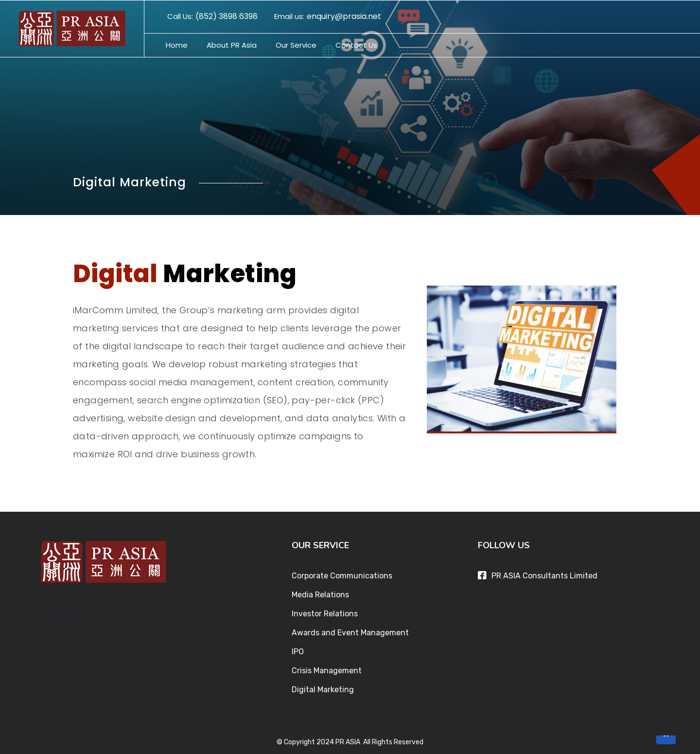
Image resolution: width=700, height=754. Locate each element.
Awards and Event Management (350, 633)
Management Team (76, 617)
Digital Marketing (323, 690)
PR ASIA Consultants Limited (544, 576)
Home (177, 45)
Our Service (296, 45)
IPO (298, 652)
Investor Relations (325, 614)
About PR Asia (232, 45)
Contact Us (356, 45)
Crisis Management (327, 671)
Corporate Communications (342, 576)
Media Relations (320, 595)
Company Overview (76, 603)
